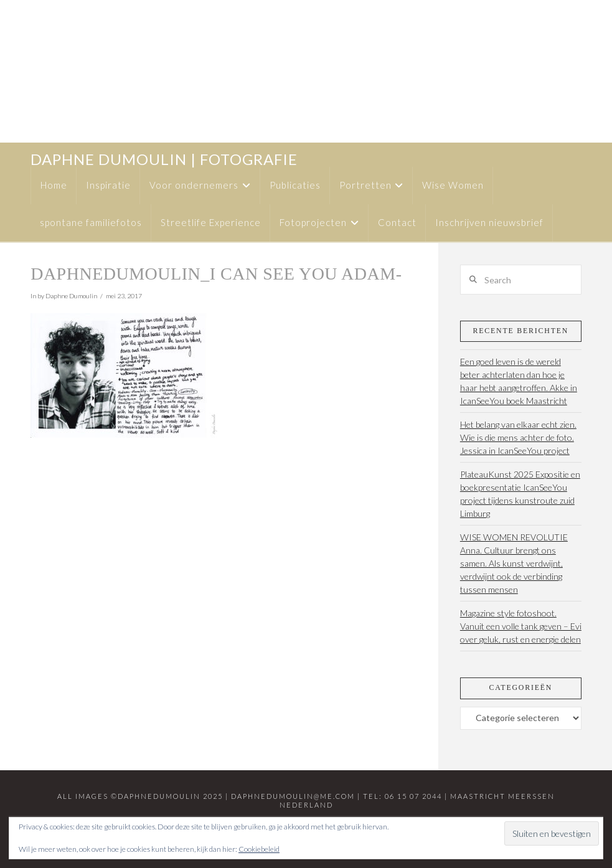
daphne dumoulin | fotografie (164, 159)
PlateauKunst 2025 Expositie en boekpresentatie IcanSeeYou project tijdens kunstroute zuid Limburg (520, 494)
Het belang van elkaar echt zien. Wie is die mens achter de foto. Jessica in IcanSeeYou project (518, 437)
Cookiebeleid (259, 849)
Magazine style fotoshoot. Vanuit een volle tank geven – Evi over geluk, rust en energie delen (521, 626)
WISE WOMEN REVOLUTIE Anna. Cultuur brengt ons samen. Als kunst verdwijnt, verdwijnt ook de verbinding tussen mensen (514, 563)
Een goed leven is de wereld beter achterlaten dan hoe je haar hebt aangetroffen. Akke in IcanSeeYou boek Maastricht (519, 381)
